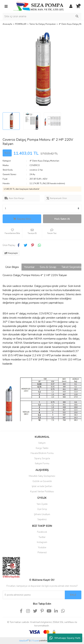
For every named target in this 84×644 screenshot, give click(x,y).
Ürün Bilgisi (12, 267)
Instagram (42, 542)
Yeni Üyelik (42, 504)
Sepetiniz (42, 519)
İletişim (42, 443)
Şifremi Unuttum (42, 514)
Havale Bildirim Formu (42, 453)
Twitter (42, 537)
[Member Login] (71, 6)
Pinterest (42, 553)
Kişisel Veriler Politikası (42, 492)
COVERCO (35, 165)
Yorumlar (29, 267)
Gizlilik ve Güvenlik (42, 481)
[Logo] (39, 6)
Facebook (42, 532)
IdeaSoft (24, 641)
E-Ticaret (35, 641)
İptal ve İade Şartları (42, 486)
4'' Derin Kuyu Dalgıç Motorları (44, 161)
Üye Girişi (42, 509)
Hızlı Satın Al (62, 219)
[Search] (42, 16)
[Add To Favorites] (12, 233)
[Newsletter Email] (34, 595)
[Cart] (78, 6)
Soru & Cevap (48, 267)
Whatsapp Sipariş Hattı (65, 638)
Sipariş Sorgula (42, 458)
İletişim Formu (42, 464)
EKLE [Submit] (73, 595)
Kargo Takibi (42, 448)
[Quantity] (42, 208)
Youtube (42, 547)
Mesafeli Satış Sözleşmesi (42, 476)
